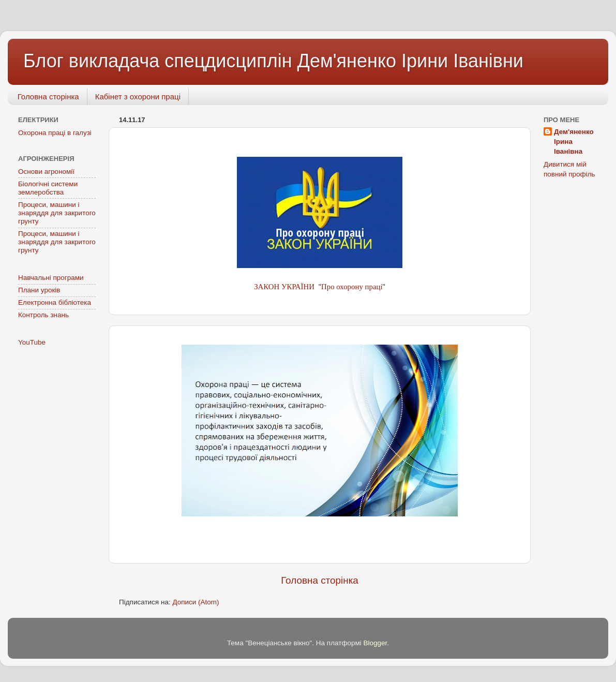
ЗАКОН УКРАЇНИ (285, 287)
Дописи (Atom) (196, 602)
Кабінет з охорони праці (138, 97)
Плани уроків (39, 290)
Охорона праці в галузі (55, 133)
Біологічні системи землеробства (48, 188)
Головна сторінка (48, 97)
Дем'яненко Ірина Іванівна (574, 142)
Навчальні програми (51, 278)
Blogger (375, 643)
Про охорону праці (352, 287)
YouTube (32, 342)
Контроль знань (43, 315)
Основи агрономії (46, 172)
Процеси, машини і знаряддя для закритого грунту (57, 213)
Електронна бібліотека (55, 302)
